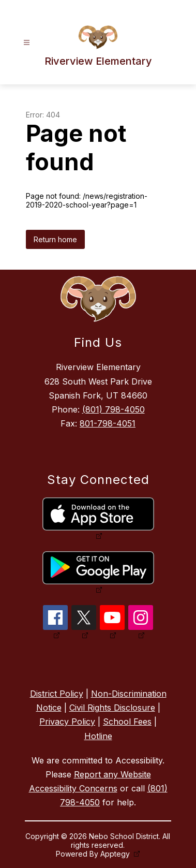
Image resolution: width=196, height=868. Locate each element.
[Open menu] (27, 43)
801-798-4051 (108, 423)
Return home (55, 239)
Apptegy (116, 854)
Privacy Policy (67, 722)
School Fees (127, 722)
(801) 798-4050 (114, 409)
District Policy (57, 694)
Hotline (98, 736)
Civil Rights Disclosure (112, 708)
